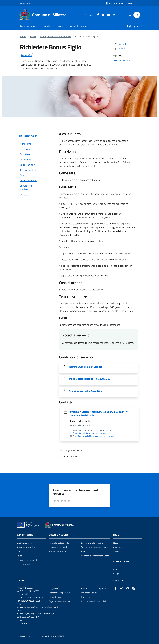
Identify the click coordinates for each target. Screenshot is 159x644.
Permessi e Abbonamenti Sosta (95, 556)
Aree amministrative (26, 547)
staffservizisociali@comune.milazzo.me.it (88, 433)
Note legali (86, 597)
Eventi (116, 569)
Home (23, 36)
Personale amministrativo (28, 560)
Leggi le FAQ (54, 588)
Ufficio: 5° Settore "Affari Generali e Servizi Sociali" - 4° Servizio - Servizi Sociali (99, 414)
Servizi (33, 36)
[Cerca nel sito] (137, 15)
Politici (20, 556)
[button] (121, 3)
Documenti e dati (24, 564)
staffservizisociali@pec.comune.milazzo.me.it (95, 436)
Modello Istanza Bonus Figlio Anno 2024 (90, 379)
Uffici (19, 551)
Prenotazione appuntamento (62, 593)
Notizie (116, 543)
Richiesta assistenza (58, 597)
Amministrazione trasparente (94, 588)
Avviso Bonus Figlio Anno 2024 (85, 391)
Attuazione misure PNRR (53, 636)
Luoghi (116, 574)
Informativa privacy (90, 593)
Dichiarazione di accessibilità (94, 601)
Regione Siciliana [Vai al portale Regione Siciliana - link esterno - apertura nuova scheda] (26, 3)
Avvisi (116, 551)
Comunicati (118, 547)
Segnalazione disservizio (60, 601)
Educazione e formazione (92, 543)
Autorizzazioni (87, 551)
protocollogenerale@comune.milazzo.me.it (36, 614)
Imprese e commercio (58, 547)
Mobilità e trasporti (57, 551)
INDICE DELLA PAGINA (32, 136)
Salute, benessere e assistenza (55, 36)
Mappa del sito (23, 636)
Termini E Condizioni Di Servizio (86, 367)
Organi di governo (25, 543)
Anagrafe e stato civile (59, 543)
